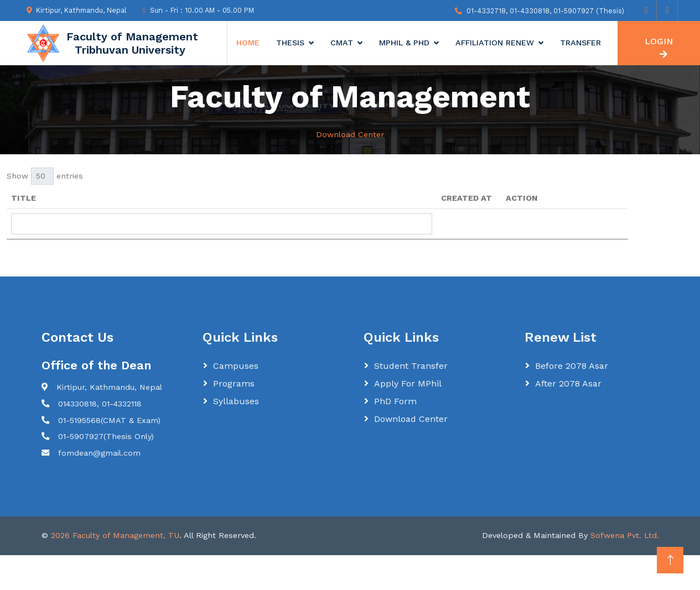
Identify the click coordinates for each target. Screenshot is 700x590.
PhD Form (395, 401)
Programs (234, 383)
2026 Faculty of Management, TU (115, 535)
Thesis (290, 43)
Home (248, 43)
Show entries (45, 176)
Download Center (411, 419)
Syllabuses (236, 401)
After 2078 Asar (568, 383)
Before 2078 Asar (572, 366)
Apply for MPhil (408, 383)
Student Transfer (411, 366)
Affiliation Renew (495, 43)
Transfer (580, 43)
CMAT (342, 43)
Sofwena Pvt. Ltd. (625, 535)
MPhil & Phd (404, 43)
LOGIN (659, 47)
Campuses (236, 366)
